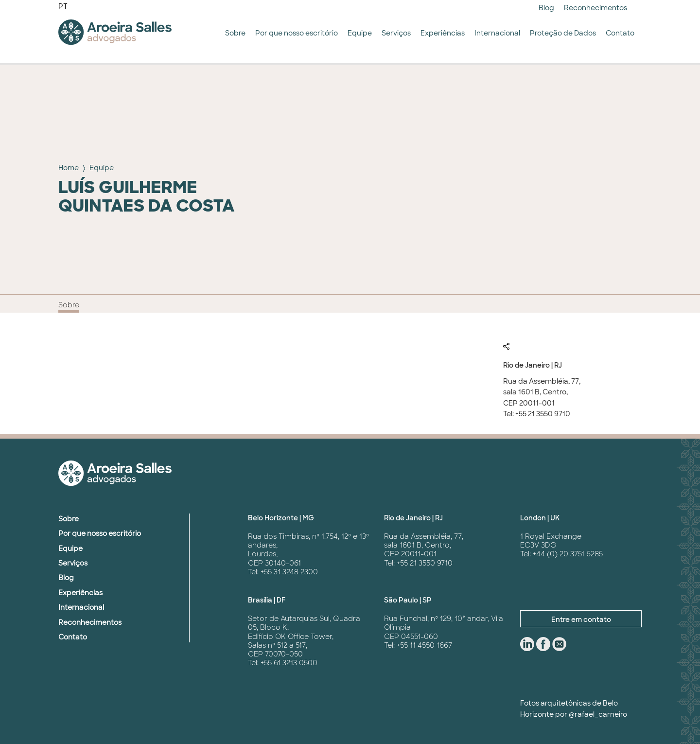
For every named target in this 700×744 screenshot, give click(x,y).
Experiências (443, 33)
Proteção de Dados (563, 33)
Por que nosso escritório (297, 33)
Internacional (497, 33)
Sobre (235, 33)
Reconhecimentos (595, 8)
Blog (546, 8)
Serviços (396, 33)
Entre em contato (581, 620)
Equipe (360, 33)
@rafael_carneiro (598, 714)
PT (63, 6)
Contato (620, 33)
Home (69, 168)
